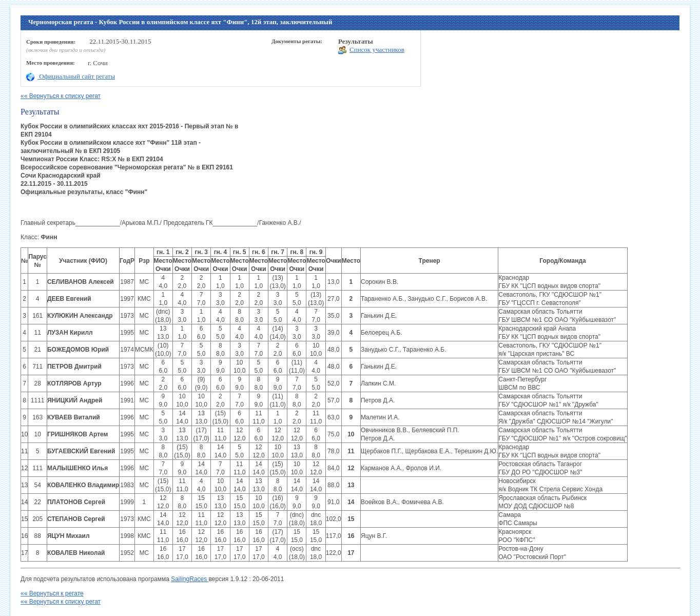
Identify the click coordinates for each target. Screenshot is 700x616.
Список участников (371, 50)
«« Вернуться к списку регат (61, 96)
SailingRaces (190, 579)
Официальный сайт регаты (71, 76)
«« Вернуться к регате (52, 593)
